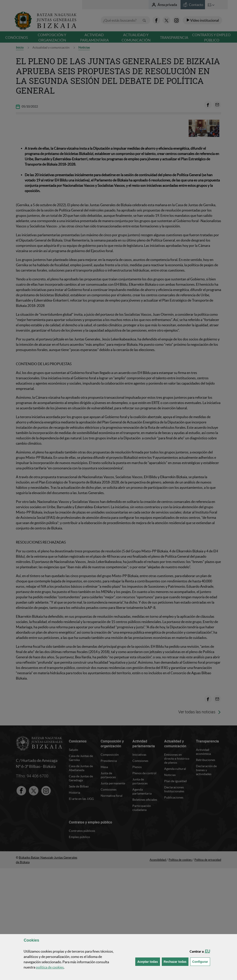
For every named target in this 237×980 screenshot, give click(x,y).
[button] (208, 951)
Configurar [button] (201, 961)
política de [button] (50, 967)
